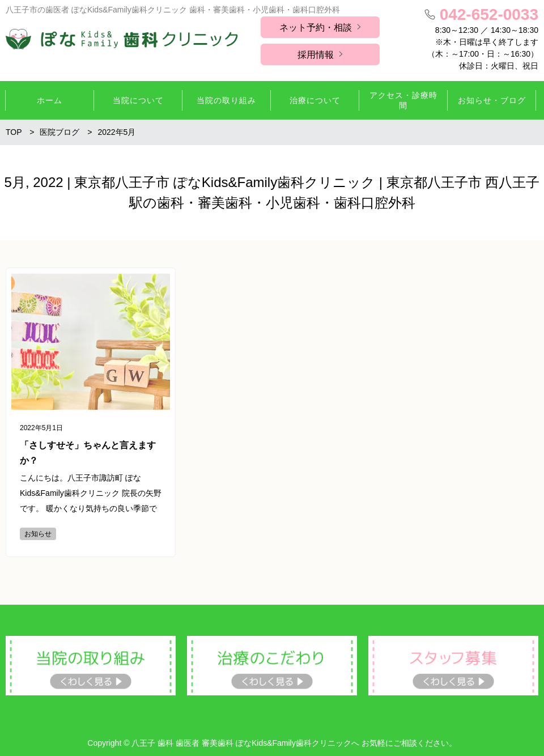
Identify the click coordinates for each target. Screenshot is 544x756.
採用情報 (316, 55)
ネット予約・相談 (316, 27)
